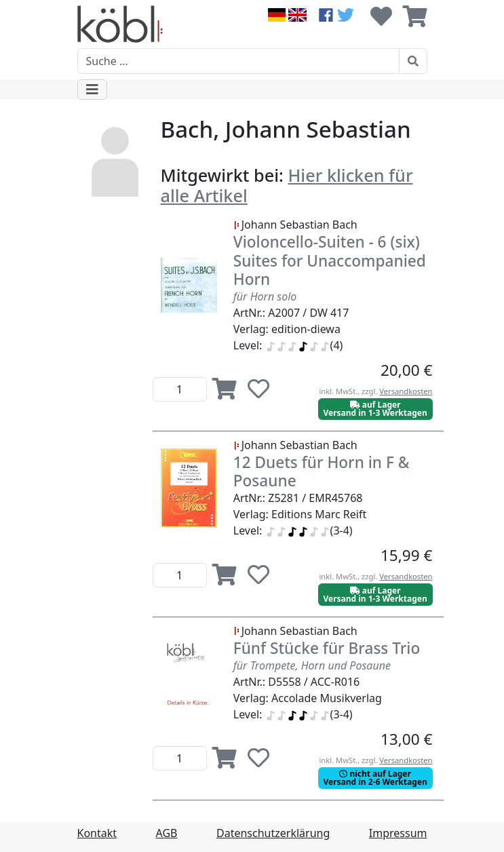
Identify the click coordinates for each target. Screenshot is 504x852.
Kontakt (97, 833)
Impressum (398, 833)
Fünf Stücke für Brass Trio (327, 648)
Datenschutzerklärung (273, 833)
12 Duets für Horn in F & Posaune (322, 471)
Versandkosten (406, 391)
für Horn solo (265, 296)
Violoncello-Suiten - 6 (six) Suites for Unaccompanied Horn (330, 260)
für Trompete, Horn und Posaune (312, 665)
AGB (167, 833)
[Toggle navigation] (92, 90)
